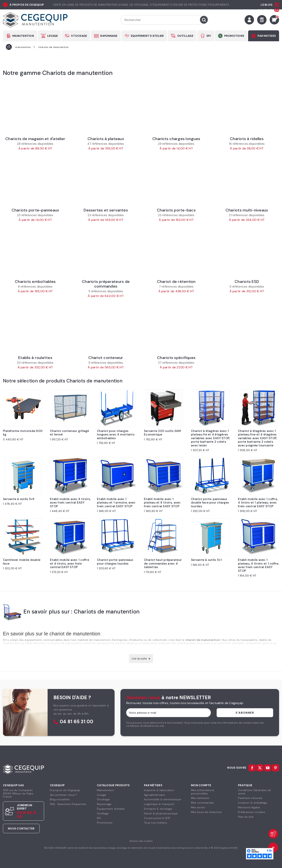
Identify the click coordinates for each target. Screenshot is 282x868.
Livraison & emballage (253, 803)
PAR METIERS (267, 36)
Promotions (105, 823)
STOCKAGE (79, 36)
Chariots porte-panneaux (35, 210)
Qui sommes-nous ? (64, 795)
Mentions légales (249, 807)
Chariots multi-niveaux (247, 210)
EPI (209, 36)
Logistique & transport (159, 804)
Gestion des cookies (141, 841)
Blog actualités (60, 799)
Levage (102, 795)
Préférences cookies (251, 812)
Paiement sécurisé (250, 798)
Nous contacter (21, 828)
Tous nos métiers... (156, 823)
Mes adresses (200, 798)
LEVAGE (53, 36)
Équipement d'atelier (111, 809)
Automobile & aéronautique (163, 799)
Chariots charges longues (176, 139)
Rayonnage (104, 804)
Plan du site (246, 817)
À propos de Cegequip (65, 790)
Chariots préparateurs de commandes (106, 284)
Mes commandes (202, 803)
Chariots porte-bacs (176, 210)
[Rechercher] (164, 20)
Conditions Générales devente (254, 792)
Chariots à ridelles (247, 139)
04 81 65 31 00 (77, 722)
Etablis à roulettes (35, 358)
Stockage (103, 799)
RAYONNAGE (109, 36)
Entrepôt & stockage (158, 809)
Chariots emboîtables (35, 282)
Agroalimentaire (155, 795)
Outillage (103, 813)
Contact (265, 10)
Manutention (105, 790)
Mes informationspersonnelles (203, 792)
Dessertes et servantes (106, 210)
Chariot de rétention (176, 282)
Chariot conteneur (106, 358)
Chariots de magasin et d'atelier (35, 139)
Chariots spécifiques (176, 358)
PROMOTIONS (234, 36)
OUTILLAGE (185, 36)
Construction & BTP (157, 818)
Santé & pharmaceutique (161, 813)
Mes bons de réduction (206, 812)
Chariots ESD (247, 282)
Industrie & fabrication (159, 790)
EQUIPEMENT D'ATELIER (147, 36)
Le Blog (267, 5)
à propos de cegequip (27, 5)
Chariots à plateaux (106, 139)
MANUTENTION (23, 36)
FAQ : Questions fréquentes (68, 804)
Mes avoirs (198, 807)
